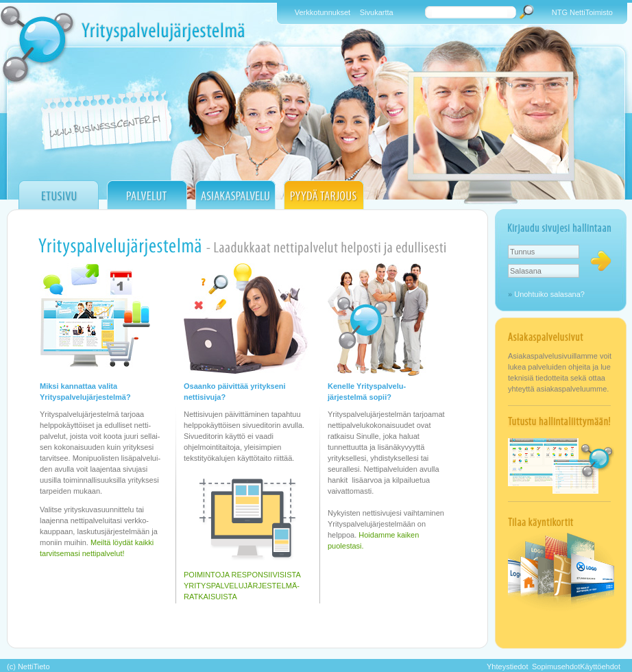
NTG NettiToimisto (582, 12)
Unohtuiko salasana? (549, 294)
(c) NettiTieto (28, 667)
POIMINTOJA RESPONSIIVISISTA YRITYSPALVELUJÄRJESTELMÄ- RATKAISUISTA (242, 586)
